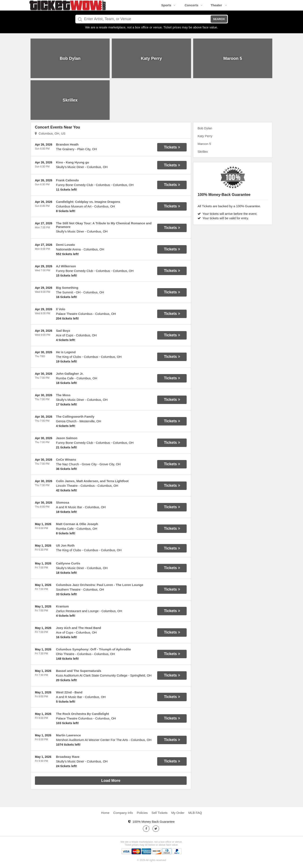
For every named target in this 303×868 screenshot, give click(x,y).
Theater (219, 5)
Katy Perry (205, 136)
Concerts (193, 5)
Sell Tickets (159, 813)
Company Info (123, 813)
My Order (178, 813)
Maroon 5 (204, 144)
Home (105, 813)
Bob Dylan (205, 128)
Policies (142, 813)
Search (219, 19)
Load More (111, 781)
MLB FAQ (195, 813)
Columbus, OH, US (50, 133)
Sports (168, 5)
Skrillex (203, 152)
